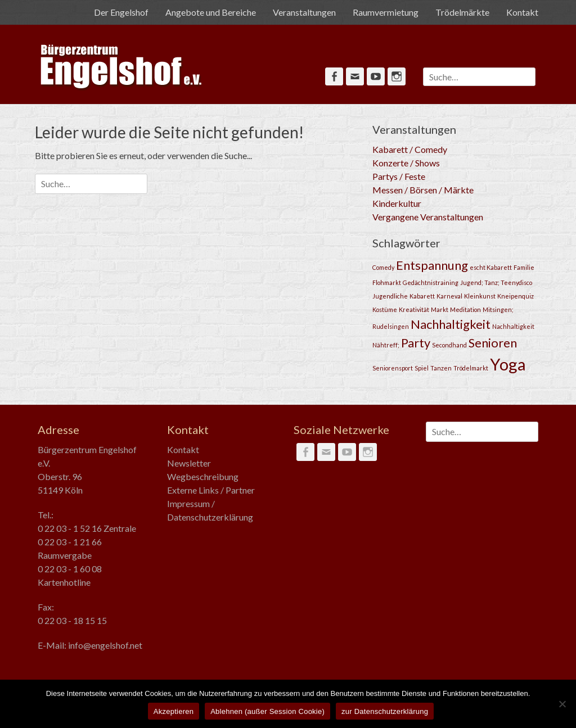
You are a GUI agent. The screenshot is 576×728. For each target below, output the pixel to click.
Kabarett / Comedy (410, 149)
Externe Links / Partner (211, 490)
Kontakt (522, 12)
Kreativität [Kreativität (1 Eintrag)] (414, 309)
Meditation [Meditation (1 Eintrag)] (465, 309)
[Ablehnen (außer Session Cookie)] (562, 704)
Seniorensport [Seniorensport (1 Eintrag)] (393, 368)
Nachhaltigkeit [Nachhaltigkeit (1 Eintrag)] (513, 326)
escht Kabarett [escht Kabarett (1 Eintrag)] (491, 267)
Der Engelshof (121, 12)
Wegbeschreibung (203, 476)
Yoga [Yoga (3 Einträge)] (508, 364)
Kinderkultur (397, 203)
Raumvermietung (386, 12)
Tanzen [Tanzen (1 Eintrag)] (441, 368)
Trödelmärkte (462, 12)
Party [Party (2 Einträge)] (416, 343)
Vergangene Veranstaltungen (428, 217)
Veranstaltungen (304, 12)
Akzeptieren (174, 711)
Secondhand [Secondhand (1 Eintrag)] (449, 345)
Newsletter (189, 463)
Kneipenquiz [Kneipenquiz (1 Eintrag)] (516, 296)
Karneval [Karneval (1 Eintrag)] (449, 296)
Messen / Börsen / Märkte (423, 190)
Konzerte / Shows (406, 163)
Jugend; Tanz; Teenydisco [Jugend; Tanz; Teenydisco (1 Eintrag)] (496, 282)
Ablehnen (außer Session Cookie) (267, 711)
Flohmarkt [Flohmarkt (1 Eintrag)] (387, 282)
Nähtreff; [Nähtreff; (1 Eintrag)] (386, 345)
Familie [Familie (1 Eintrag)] (524, 267)
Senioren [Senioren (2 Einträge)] (493, 343)
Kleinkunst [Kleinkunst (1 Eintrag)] (480, 296)
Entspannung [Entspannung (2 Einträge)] (432, 265)
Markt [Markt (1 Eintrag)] (440, 309)
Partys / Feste (399, 176)
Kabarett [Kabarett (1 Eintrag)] (422, 296)
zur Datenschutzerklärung (385, 711)
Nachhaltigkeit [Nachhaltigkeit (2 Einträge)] (451, 324)
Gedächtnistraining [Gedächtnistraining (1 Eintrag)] (431, 282)
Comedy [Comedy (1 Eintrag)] (383, 267)
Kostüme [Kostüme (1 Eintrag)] (385, 309)
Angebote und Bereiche (211, 12)
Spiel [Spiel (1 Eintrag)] (422, 368)
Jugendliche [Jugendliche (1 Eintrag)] (390, 296)
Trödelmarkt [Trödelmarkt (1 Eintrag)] (471, 368)
